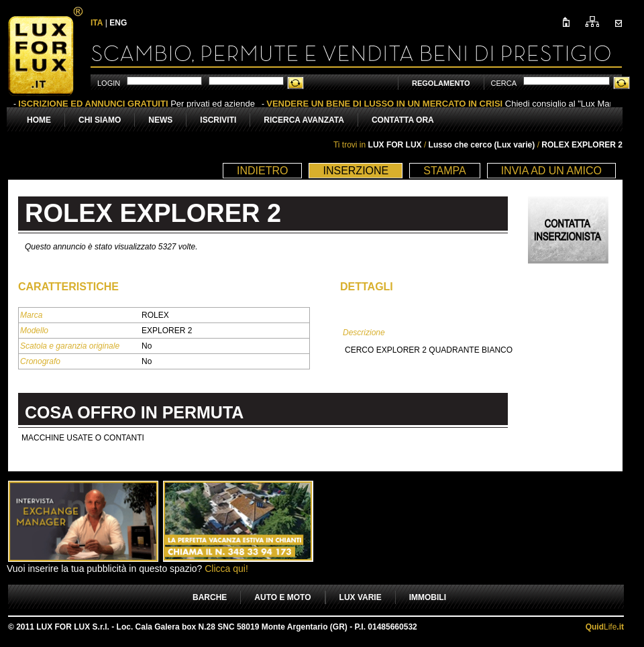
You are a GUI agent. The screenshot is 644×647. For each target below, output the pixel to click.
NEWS (160, 120)
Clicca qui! (226, 569)
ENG (118, 23)
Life (605, 627)
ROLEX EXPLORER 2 (582, 145)
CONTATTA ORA (403, 120)
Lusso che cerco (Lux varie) (483, 145)
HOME (39, 120)
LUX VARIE (361, 597)
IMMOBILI (428, 597)
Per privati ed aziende (137, 104)
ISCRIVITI (218, 120)
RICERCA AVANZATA (304, 120)
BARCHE (210, 597)
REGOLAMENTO (441, 83)
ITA (97, 23)
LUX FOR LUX (395, 145)
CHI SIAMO (100, 120)
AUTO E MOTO (282, 597)
